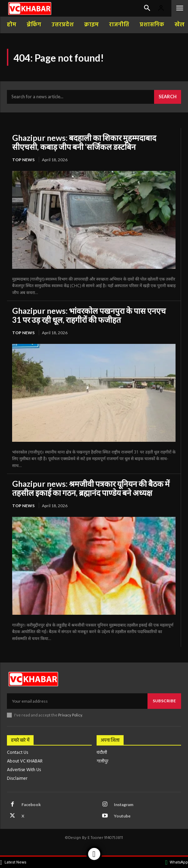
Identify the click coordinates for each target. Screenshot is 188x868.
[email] (77, 701)
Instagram (124, 805)
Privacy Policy (70, 715)
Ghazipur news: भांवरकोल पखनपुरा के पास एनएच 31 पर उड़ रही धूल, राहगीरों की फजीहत (89, 315)
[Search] (168, 97)
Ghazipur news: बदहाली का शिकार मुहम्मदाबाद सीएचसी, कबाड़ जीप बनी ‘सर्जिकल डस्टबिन (84, 142)
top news (23, 160)
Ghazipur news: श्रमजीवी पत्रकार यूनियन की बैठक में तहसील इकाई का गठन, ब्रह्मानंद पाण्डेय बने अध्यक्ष (91, 488)
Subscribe (164, 701)
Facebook (31, 805)
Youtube (122, 816)
